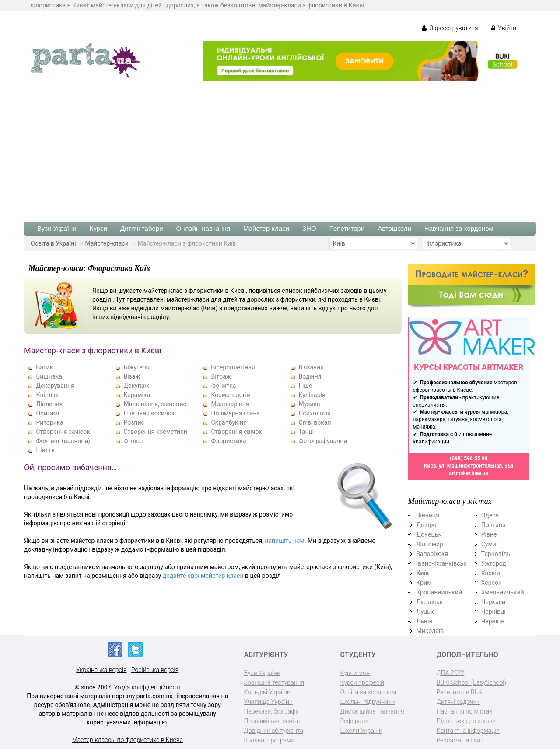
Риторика (49, 422)
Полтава (493, 525)
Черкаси (493, 602)
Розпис (134, 422)
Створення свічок (236, 432)
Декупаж (136, 386)
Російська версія (155, 670)
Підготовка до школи (466, 721)
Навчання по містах (465, 711)
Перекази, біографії (271, 711)
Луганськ (430, 602)
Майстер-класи (266, 228)
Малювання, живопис (155, 404)
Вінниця (428, 515)
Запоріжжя (432, 554)
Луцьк (425, 612)
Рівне (489, 534)
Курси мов (355, 673)
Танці (306, 432)
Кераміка (137, 395)
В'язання (311, 367)
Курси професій (362, 682)
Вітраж (221, 376)
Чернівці (493, 612)
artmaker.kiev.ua (469, 473)
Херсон (492, 583)
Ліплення (49, 404)
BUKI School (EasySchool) (471, 682)
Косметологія (230, 395)
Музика (309, 404)
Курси (98, 228)
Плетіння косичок (149, 413)
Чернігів (493, 621)
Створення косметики (155, 432)
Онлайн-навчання (203, 228)
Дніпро (427, 525)
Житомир (430, 544)
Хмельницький (503, 592)
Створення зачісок (63, 432)
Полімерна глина (235, 413)
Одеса (490, 515)
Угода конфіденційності (147, 687)
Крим (424, 583)
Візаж (132, 376)
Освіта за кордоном (368, 692)
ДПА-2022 (451, 673)
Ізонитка (223, 386)
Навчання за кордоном (459, 228)
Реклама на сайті (461, 740)
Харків (491, 573)
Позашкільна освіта (272, 721)
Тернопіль (496, 554)
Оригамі (47, 413)
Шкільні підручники (368, 702)
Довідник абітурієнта (274, 731)
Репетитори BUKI (460, 692)
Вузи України (57, 228)
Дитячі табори (142, 228)
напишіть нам (284, 541)
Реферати (354, 721)
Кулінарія (312, 395)
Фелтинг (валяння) (63, 441)
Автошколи (394, 228)
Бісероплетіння (233, 367)
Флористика (228, 441)
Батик (44, 367)
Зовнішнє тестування (274, 682)
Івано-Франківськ (442, 563)
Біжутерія (137, 367)
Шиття (45, 450)
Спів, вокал (315, 422)
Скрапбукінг (228, 422)
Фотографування (323, 441)
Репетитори (347, 228)
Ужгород (494, 563)
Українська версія (101, 670)
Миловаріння (230, 404)
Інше (305, 386)
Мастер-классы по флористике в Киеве (128, 740)
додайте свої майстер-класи (203, 576)
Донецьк (429, 534)
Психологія (314, 413)
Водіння (310, 376)
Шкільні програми (269, 740)
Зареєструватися (450, 28)
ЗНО (309, 228)
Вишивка (49, 376)
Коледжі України (267, 692)
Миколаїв (430, 631)
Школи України (361, 731)
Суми (489, 544)
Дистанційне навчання (372, 711)
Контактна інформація (468, 731)
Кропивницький (439, 592)
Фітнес (133, 441)
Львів (425, 621)
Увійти (504, 28)
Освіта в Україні (53, 243)
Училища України (268, 702)
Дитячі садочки (458, 702)
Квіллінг (48, 395)
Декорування (55, 386)
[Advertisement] (280, 147)
